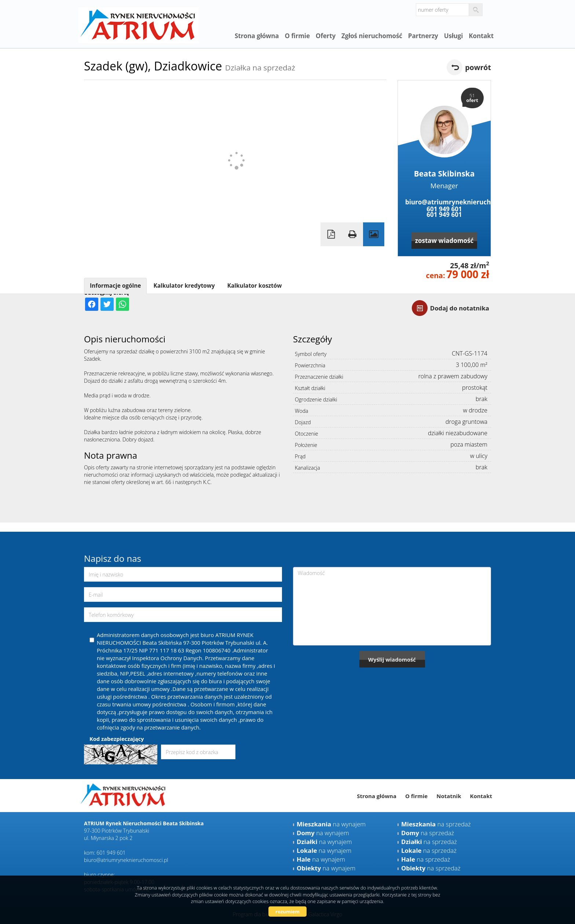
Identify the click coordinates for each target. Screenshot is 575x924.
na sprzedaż (436, 824)
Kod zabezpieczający (117, 739)
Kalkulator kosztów (255, 286)
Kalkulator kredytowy (184, 286)
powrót (478, 67)
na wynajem (331, 824)
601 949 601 (444, 209)
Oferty (326, 36)
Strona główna (257, 36)
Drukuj (352, 234)
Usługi (454, 36)
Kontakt (481, 36)
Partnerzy (423, 36)
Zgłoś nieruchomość (372, 36)
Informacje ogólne (115, 286)
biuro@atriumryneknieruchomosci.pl (444, 202)
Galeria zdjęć (374, 234)
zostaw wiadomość (444, 241)
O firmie (297, 36)
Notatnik (449, 796)
